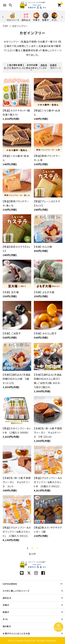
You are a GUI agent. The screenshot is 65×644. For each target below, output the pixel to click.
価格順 (44, 65)
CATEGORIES (10, 584)
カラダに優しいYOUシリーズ (16, 591)
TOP (5, 26)
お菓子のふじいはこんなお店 (16, 633)
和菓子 (6, 612)
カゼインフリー (20, 26)
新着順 (53, 65)
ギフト (5, 619)
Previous (3, 17)
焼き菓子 (7, 626)
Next (62, 17)
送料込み (7, 598)
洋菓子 (6, 605)
